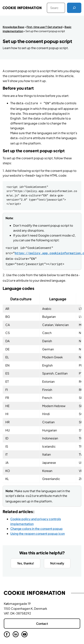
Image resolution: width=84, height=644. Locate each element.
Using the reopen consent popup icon (38, 530)
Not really (57, 559)
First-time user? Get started (44, 27)
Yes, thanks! (25, 559)
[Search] (74, 8)
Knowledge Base (13, 27)
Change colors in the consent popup (36, 525)
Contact (42, 620)
